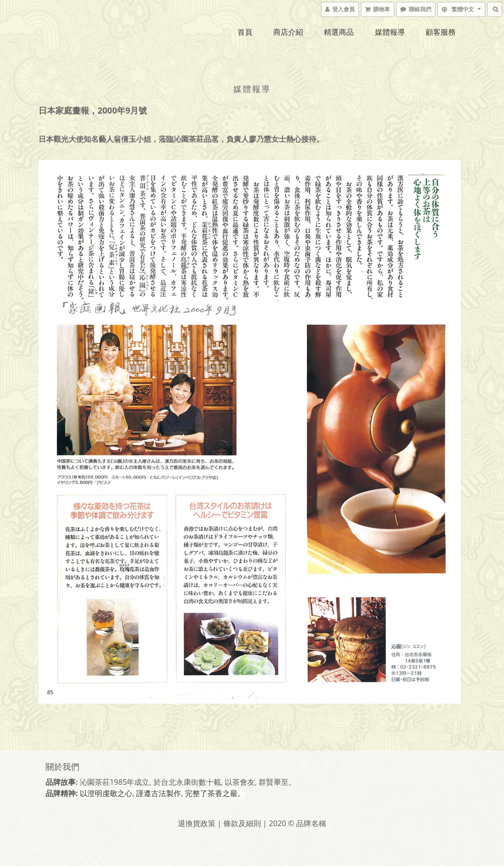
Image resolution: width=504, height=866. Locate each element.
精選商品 (339, 32)
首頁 (245, 32)
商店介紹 (288, 32)
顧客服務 (441, 32)
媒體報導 (390, 32)
